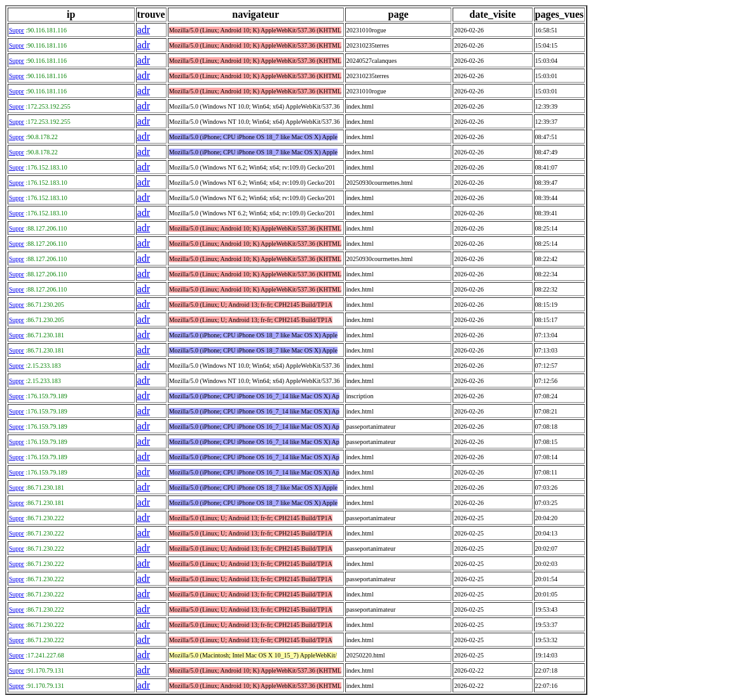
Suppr (17, 30)
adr (144, 30)
